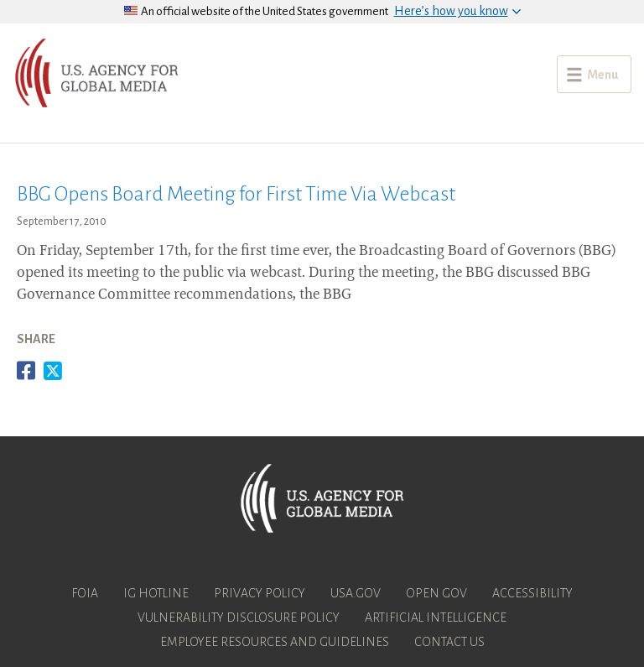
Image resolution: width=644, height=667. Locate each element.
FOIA (85, 593)
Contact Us (449, 642)
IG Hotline (156, 593)
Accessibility (532, 593)
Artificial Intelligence (436, 617)
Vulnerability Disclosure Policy (239, 617)
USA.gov (356, 593)
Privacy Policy (260, 593)
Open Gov (436, 593)
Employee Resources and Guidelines (275, 642)
